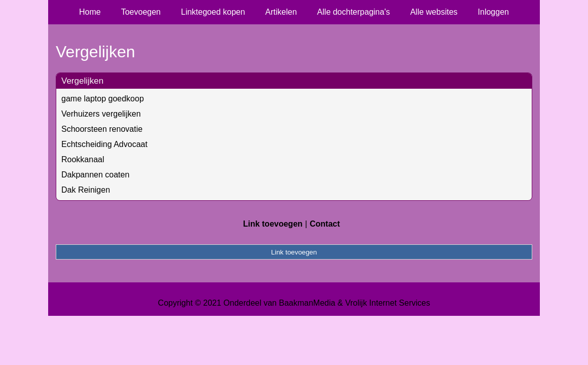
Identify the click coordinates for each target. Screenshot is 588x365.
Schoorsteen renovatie (102, 129)
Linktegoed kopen (213, 12)
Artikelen (281, 12)
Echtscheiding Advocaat (104, 144)
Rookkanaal (83, 159)
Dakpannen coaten (95, 175)
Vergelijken (82, 81)
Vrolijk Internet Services (388, 303)
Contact (325, 224)
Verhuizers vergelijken (101, 114)
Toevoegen (141, 12)
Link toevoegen (272, 224)
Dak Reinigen (86, 190)
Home (90, 12)
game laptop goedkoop (103, 99)
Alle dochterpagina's (354, 12)
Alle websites (434, 12)
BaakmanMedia (307, 303)
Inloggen (493, 12)
